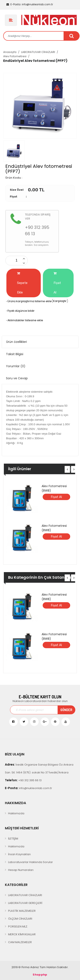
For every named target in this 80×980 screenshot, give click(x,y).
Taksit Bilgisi (15, 354)
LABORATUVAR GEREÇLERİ (25, 903)
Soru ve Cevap (17, 378)
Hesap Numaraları (21, 870)
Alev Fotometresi (15, 56)
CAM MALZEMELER (20, 942)
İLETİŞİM (13, 839)
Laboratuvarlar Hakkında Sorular (31, 862)
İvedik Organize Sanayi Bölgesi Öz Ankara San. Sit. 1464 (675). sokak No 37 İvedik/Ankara (39, 768)
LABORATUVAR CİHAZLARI (38, 52)
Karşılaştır (60, 301)
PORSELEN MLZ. (18, 926)
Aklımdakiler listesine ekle (24, 320)
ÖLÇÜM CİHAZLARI (20, 919)
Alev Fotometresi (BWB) (54, 488)
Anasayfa (10, 52)
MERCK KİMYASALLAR (22, 934)
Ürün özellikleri (17, 342)
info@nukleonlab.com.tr (30, 4)
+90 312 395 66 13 (23, 780)
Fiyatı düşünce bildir (20, 311)
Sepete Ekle (22, 283)
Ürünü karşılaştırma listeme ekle (28, 301)
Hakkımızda (16, 813)
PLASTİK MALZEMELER (22, 911)
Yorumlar (16, 366)
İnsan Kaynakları (19, 854)
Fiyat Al (57, 283)
